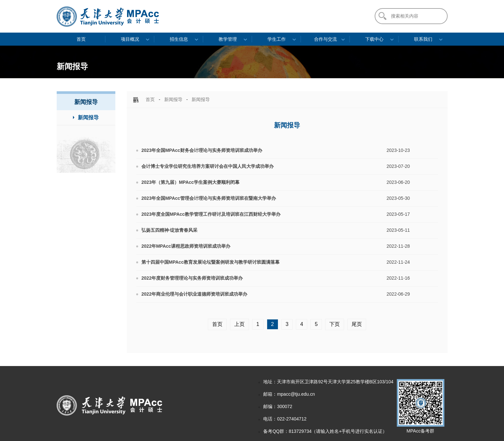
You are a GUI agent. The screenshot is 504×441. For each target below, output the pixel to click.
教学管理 (228, 39)
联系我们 (423, 39)
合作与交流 (325, 39)
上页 (239, 324)
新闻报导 (173, 99)
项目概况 (130, 39)
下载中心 (374, 39)
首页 (81, 39)
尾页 (357, 324)
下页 (335, 324)
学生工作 (277, 39)
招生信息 (179, 39)
